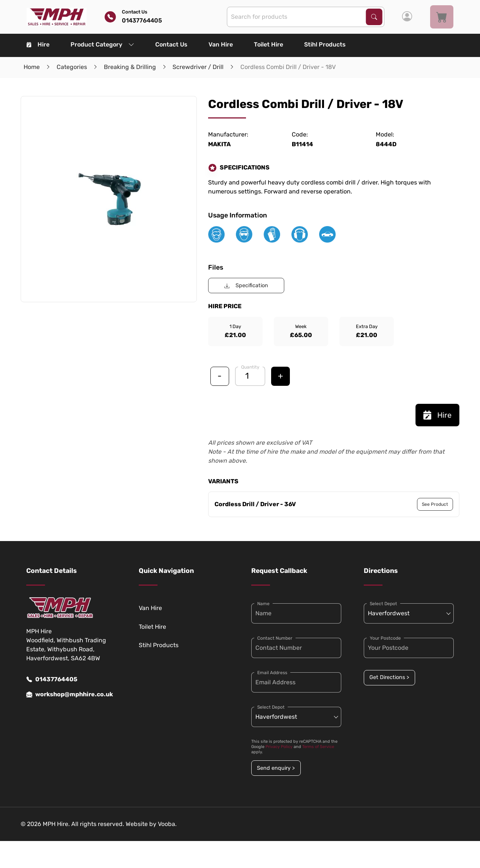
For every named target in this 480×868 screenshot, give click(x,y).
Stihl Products (325, 44)
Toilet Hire (268, 44)
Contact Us (171, 44)
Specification (246, 286)
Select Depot (271, 707)
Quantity (250, 367)
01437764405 (52, 679)
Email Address (272, 673)
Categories (72, 67)
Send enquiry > (276, 768)
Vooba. (167, 824)
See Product (435, 504)
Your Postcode (385, 638)
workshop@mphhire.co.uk (70, 694)
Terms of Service (318, 747)
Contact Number (275, 638)
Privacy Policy (279, 747)
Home (32, 67)
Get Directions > (389, 677)
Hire (38, 44)
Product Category (102, 44)
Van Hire (221, 44)
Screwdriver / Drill (198, 67)
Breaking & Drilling (130, 67)
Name (263, 604)
